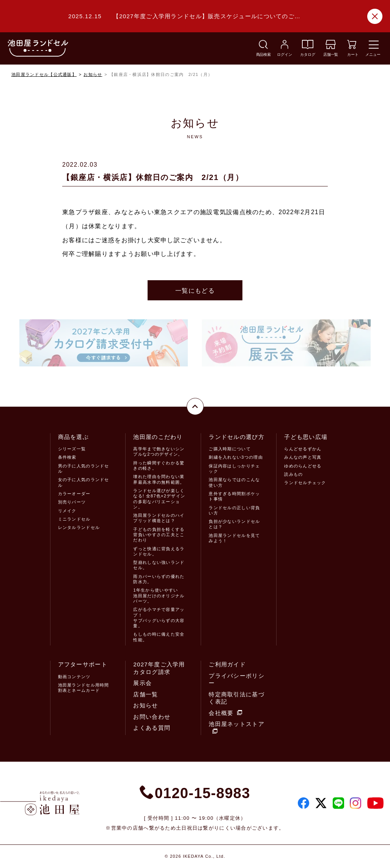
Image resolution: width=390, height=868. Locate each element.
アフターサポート (83, 664)
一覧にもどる (195, 291)
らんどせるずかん (303, 449)
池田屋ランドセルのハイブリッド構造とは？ (159, 518)
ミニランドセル (74, 519)
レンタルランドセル (79, 527)
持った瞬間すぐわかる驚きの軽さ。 (159, 466)
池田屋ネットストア (237, 727)
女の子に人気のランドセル (84, 482)
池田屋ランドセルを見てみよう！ (234, 538)
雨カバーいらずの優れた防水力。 (159, 579)
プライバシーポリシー (237, 679)
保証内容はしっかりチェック (234, 469)
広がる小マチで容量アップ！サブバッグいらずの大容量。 (159, 618)
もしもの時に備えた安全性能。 (159, 637)
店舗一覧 (145, 694)
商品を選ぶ (73, 437)
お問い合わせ (152, 717)
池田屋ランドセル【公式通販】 (44, 74)
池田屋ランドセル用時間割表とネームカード (84, 688)
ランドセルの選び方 (237, 437)
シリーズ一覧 (72, 449)
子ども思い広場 (306, 437)
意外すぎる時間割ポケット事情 (234, 496)
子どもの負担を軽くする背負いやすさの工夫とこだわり (159, 535)
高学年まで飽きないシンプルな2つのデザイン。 (159, 451)
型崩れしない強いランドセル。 (159, 565)
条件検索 (67, 457)
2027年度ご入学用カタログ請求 (159, 668)
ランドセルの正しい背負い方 (234, 510)
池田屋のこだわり (158, 437)
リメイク (67, 511)
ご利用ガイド (227, 664)
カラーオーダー (74, 494)
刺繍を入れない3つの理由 (236, 457)
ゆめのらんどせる (303, 466)
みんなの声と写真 (303, 457)
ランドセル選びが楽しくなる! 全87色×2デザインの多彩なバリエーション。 (159, 499)
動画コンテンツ (74, 677)
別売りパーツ (72, 502)
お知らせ (93, 74)
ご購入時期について (230, 449)
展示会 (142, 683)
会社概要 (225, 713)
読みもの (293, 474)
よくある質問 (152, 728)
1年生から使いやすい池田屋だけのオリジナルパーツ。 (159, 596)
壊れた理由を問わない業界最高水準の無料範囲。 (159, 479)
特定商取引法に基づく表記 (237, 698)
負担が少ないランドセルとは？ (234, 524)
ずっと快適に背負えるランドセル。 (159, 551)
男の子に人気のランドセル (84, 469)
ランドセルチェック (305, 483)
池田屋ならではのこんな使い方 (234, 482)
